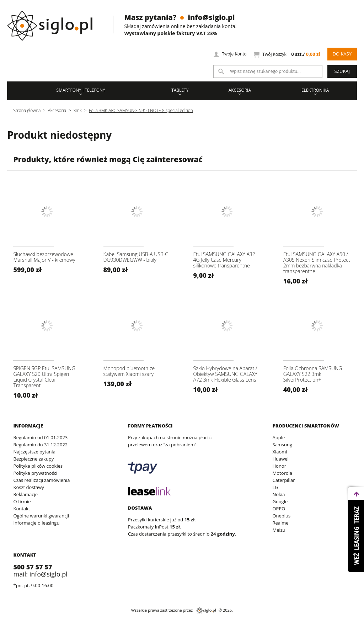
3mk (77, 110)
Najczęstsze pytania (34, 452)
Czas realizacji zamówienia (41, 480)
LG (275, 487)
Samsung (283, 445)
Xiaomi (280, 452)
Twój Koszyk (287, 54)
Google (280, 501)
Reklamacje (25, 494)
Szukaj (342, 71)
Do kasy (342, 54)
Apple (279, 437)
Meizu (279, 530)
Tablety (180, 91)
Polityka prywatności (35, 473)
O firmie (22, 501)
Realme (281, 523)
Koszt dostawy (28, 487)
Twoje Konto (230, 54)
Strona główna (27, 110)
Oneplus (282, 516)
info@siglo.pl (211, 17)
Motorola (283, 473)
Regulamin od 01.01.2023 (40, 437)
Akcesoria (240, 91)
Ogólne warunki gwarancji (41, 516)
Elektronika (315, 91)
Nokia (279, 494)
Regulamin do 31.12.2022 (40, 445)
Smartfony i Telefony (81, 91)
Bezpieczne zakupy (33, 459)
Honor (279, 466)
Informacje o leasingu (36, 523)
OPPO (279, 509)
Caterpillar (284, 480)
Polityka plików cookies (38, 466)
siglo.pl (206, 611)
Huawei (281, 459)
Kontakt (22, 509)
